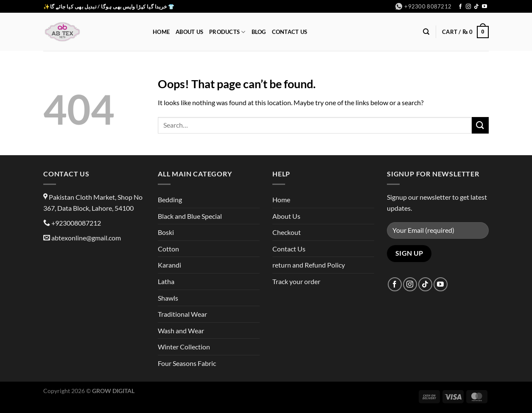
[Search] (426, 32)
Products (227, 32)
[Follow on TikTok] (476, 7)
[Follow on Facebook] (460, 7)
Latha (166, 281)
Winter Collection (184, 347)
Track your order (296, 281)
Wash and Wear (181, 331)
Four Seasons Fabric (187, 363)
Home (161, 32)
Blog (259, 32)
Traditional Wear (182, 314)
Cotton (168, 249)
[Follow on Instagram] (468, 7)
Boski (166, 232)
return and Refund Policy (309, 265)
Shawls (168, 298)
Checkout (287, 232)
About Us (189, 32)
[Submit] (480, 125)
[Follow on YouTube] (484, 7)
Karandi (169, 265)
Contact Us (290, 32)
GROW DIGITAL (113, 391)
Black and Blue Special (190, 216)
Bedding (170, 200)
